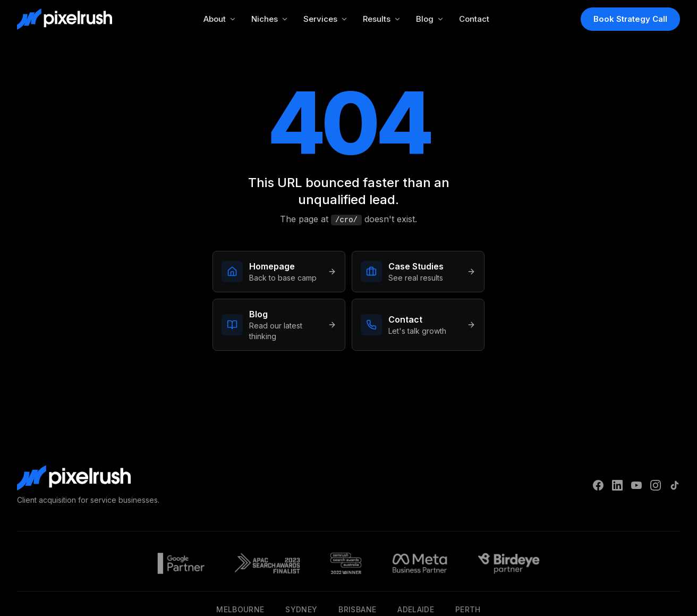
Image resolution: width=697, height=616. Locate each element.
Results (382, 19)
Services (326, 19)
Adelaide (416, 609)
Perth (468, 609)
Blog (430, 19)
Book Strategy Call (630, 19)
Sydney (301, 609)
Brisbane (357, 609)
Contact (474, 19)
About (220, 19)
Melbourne (240, 609)
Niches (270, 19)
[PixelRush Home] (65, 19)
